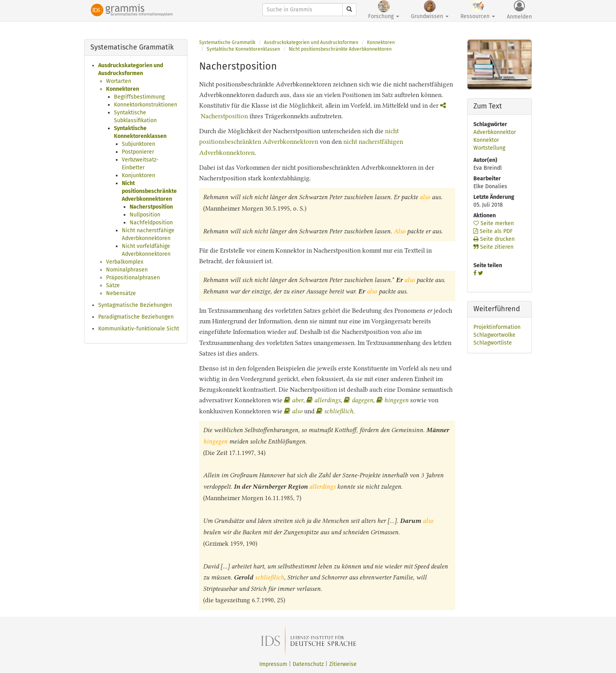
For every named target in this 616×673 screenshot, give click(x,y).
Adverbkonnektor (495, 132)
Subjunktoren (138, 144)
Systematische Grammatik (227, 42)
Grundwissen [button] (430, 10)
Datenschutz (308, 664)
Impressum (273, 664)
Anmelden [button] (519, 10)
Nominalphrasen (127, 270)
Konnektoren (123, 89)
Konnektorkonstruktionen (146, 105)
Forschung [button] (384, 10)
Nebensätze (121, 293)
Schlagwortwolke (494, 335)
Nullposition (145, 215)
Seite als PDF (493, 231)
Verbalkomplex (125, 262)
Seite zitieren (493, 247)
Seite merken (494, 223)
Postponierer (138, 152)
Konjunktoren (138, 175)
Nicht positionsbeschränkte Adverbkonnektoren (149, 191)
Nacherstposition (151, 207)
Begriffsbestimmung (139, 97)
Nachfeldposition (151, 223)
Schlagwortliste (493, 343)
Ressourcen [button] (478, 10)
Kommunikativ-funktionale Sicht (139, 329)
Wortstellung (489, 148)
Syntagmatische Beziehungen (135, 305)
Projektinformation (497, 327)
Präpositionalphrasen (133, 278)
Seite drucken (494, 239)
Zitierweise (343, 664)
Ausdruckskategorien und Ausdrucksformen (311, 42)
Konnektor (486, 140)
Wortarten (119, 81)
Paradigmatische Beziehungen (136, 317)
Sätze (113, 285)
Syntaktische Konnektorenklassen (243, 49)
